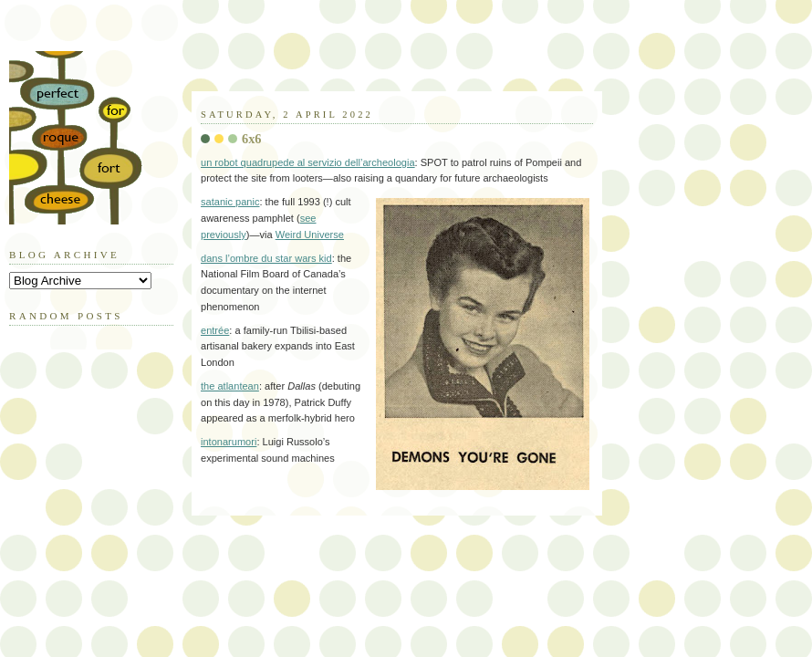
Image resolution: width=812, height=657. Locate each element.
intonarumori (229, 442)
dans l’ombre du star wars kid (266, 258)
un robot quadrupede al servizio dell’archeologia (308, 162)
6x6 (252, 139)
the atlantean (230, 386)
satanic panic (230, 202)
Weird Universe (310, 235)
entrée (215, 330)
